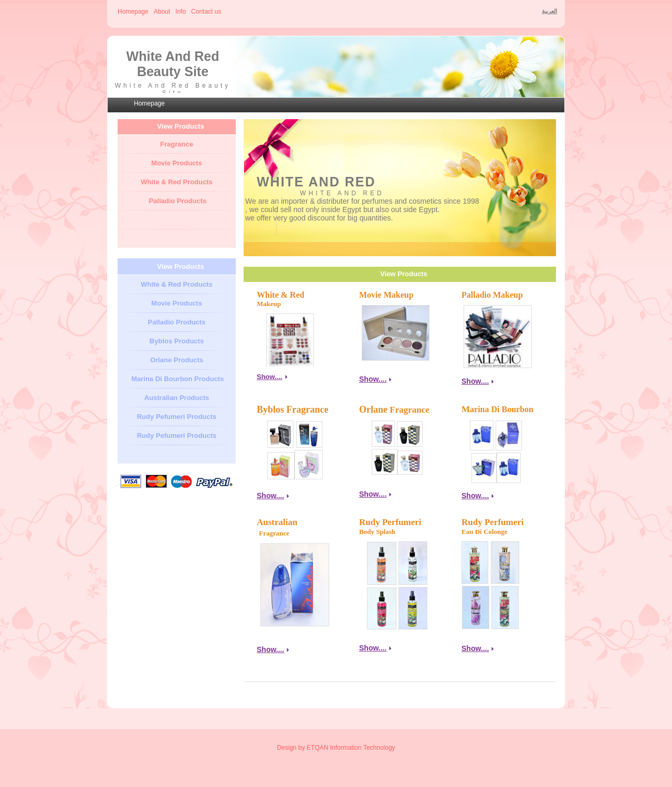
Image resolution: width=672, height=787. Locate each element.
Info (181, 12)
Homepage (133, 12)
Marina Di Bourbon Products (177, 379)
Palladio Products (177, 201)
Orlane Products (177, 360)
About (162, 12)
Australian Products (177, 398)
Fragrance (177, 144)
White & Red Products (177, 182)
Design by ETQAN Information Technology (336, 748)
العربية (549, 11)
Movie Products (177, 163)
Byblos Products (177, 341)
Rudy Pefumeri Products (177, 417)
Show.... (373, 379)
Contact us (206, 12)
